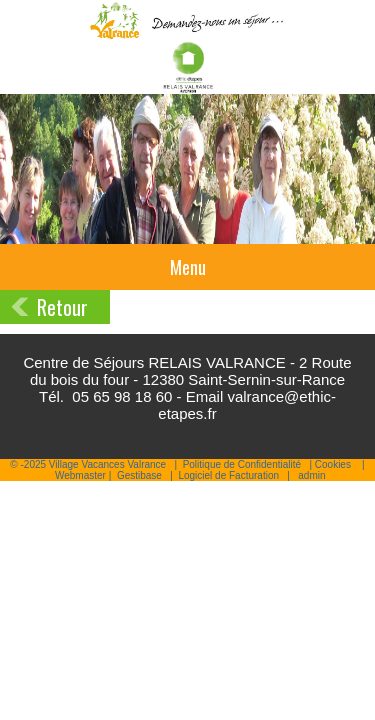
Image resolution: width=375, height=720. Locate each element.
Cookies (333, 464)
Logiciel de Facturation (228, 475)
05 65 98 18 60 (122, 396)
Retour (62, 307)
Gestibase (139, 475)
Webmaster (80, 475)
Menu (188, 267)
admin (311, 475)
